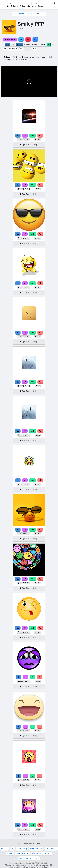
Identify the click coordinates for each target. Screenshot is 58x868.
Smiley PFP (40, 14)
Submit (14, 6)
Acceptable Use (51, 849)
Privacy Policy (22, 849)
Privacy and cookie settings (29, 858)
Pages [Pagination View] (27, 44)
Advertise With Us (23, 853)
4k (21, 49)
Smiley (30, 14)
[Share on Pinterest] (28, 39)
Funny (28, 145)
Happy (25, 60)
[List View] (13, 44)
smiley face (18, 60)
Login (34, 6)
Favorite (10, 39)
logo (37, 57)
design (16, 57)
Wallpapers (13, 49)
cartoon (32, 57)
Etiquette (10, 853)
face (26, 57)
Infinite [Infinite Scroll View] (20, 44)
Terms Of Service (36, 849)
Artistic (21, 14)
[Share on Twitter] (21, 39)
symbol (49, 57)
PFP (28, 49)
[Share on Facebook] (35, 39)
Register (41, 6)
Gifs (35, 49)
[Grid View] (7, 44)
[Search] (54, 3)
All (5, 49)
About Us (4, 849)
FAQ (12, 849)
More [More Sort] (42, 44)
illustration (8, 60)
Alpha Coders (7, 3)
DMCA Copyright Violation (42, 853)
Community (25, 6)
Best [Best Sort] (35, 44)
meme (43, 57)
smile (22, 57)
